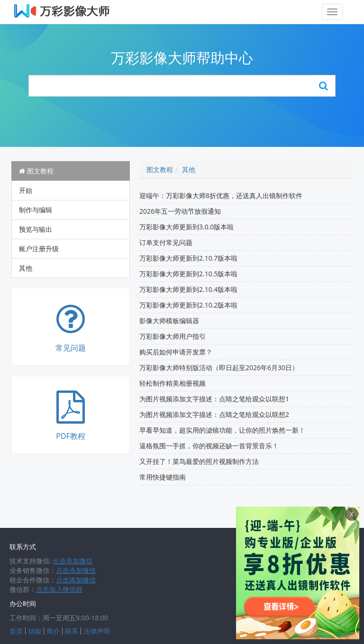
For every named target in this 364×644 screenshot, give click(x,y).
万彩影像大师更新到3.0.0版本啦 (187, 227)
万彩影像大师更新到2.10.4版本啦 (188, 289)
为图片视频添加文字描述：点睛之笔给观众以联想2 (214, 414)
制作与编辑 (36, 210)
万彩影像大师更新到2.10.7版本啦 (188, 258)
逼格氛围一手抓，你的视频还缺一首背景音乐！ (209, 446)
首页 (16, 631)
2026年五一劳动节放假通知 (180, 211)
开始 (26, 190)
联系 (72, 631)
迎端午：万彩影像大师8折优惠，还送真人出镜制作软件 (221, 195)
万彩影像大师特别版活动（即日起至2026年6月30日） (219, 367)
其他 (26, 268)
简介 (53, 631)
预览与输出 (36, 229)
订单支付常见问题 (166, 242)
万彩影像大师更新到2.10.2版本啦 (188, 305)
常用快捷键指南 (163, 477)
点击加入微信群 (59, 589)
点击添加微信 (73, 561)
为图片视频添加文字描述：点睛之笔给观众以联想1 (214, 399)
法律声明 (97, 631)
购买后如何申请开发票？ (176, 352)
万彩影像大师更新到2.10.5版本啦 (188, 274)
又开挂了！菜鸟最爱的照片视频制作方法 (199, 461)
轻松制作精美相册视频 (173, 383)
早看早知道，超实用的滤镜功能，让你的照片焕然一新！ (222, 430)
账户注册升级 (39, 249)
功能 (35, 631)
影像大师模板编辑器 (169, 321)
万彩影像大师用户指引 (173, 336)
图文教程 (36, 171)
